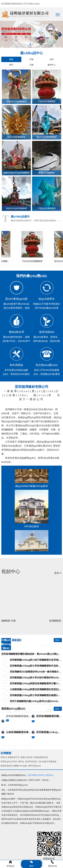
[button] (59, 34)
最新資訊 (17, 640)
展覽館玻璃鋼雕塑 (47, 173)
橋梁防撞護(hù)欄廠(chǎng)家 (14, 766)
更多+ (58, 640)
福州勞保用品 (31, 762)
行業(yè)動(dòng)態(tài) (6, 644)
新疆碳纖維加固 (41, 757)
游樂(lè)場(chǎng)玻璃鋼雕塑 (16, 173)
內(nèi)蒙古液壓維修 (47, 762)
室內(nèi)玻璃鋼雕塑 (16, 137)
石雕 (31, 65)
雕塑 (11, 59)
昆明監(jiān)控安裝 (9, 762)
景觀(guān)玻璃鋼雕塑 (16, 101)
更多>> (58, 573)
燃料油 (21, 762)
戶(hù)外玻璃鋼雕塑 (47, 101)
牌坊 (11, 65)
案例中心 (52, 65)
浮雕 (31, 59)
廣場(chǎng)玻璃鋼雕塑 (16, 208)
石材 (52, 59)
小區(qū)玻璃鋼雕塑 (47, 208)
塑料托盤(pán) (34, 766)
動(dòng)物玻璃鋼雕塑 (47, 137)
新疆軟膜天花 (14, 757)
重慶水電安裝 (27, 757)
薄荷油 (4, 757)
